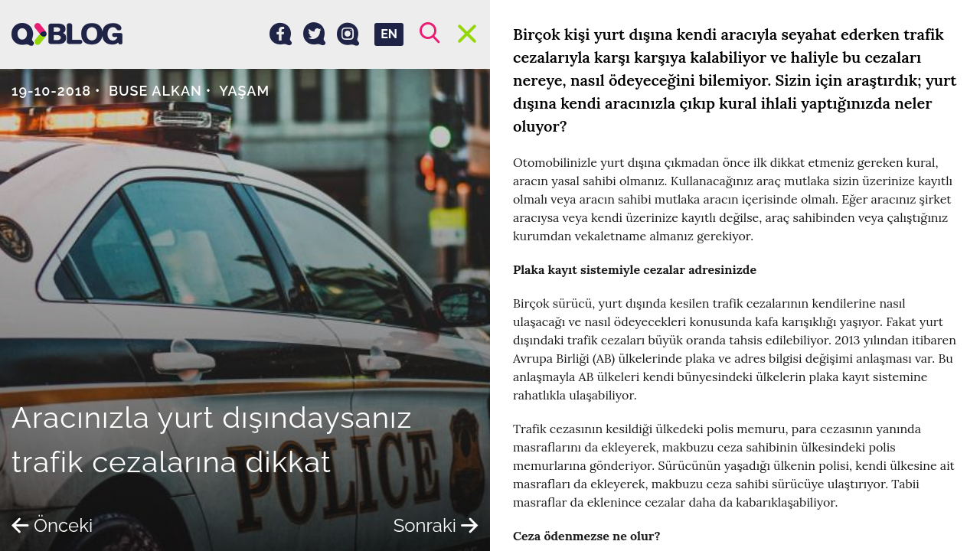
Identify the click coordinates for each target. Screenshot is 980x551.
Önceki (52, 525)
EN (389, 34)
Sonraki (436, 525)
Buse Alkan (155, 91)
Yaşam (244, 91)
